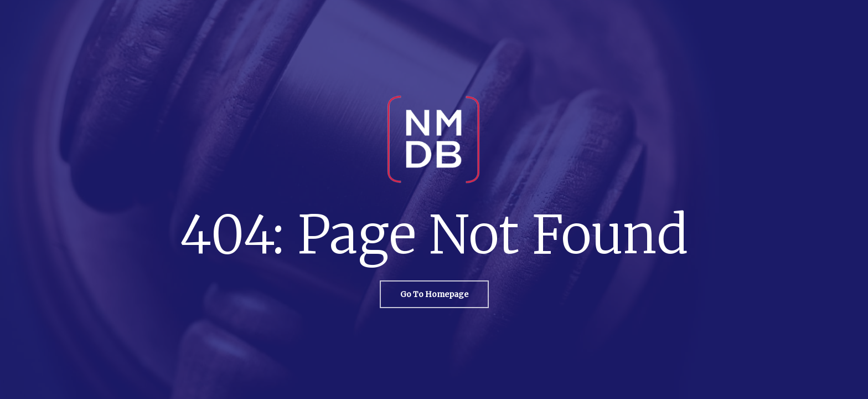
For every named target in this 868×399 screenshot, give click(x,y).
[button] (434, 294)
